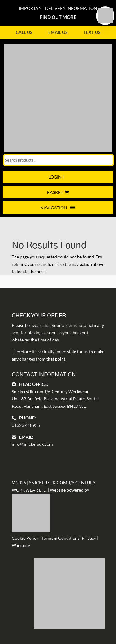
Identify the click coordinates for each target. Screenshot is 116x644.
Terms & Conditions (60, 538)
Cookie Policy (25, 538)
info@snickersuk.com (32, 444)
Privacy (89, 538)
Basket (55, 192)
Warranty (21, 545)
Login (55, 177)
